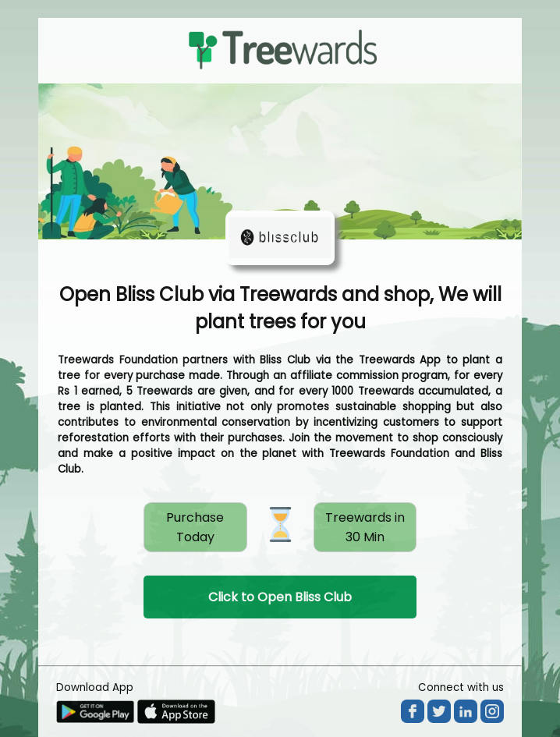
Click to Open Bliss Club (280, 597)
